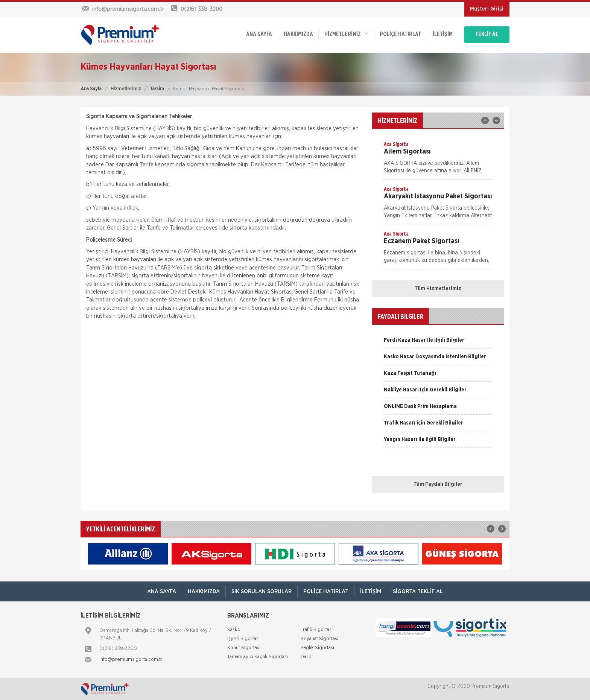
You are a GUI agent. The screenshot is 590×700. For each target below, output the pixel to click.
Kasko (234, 630)
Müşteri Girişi (487, 9)
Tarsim (157, 89)
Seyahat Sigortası (319, 639)
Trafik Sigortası (317, 630)
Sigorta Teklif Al (418, 591)
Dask (306, 657)
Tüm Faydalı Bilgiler (438, 484)
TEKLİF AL (487, 35)
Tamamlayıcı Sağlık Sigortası (258, 657)
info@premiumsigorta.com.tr (131, 660)
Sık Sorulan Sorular (262, 591)
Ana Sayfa (91, 89)
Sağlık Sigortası (317, 648)
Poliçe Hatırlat (400, 35)
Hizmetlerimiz (126, 89)
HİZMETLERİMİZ (346, 34)
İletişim (442, 35)
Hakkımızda (298, 35)
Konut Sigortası (244, 648)
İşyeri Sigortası (243, 639)
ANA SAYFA (258, 35)
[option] (438, 160)
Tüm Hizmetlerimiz (438, 289)
